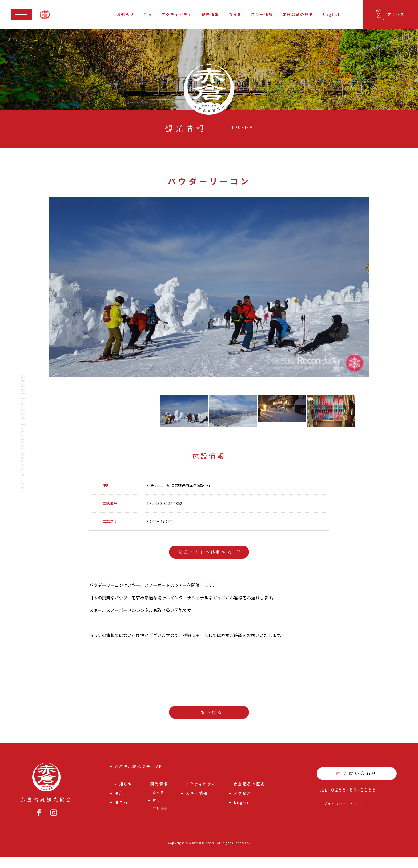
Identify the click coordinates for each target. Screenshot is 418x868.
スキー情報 (262, 14)
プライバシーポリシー (343, 815)
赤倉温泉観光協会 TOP (138, 777)
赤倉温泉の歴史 (298, 14)
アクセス (243, 804)
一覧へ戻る (209, 723)
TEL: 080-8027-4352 (164, 515)
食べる (158, 804)
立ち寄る (160, 819)
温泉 (148, 14)
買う (157, 811)
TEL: (348, 802)
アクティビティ (177, 14)
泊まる (235, 14)
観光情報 (210, 14)
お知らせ (126, 14)
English (332, 14)
